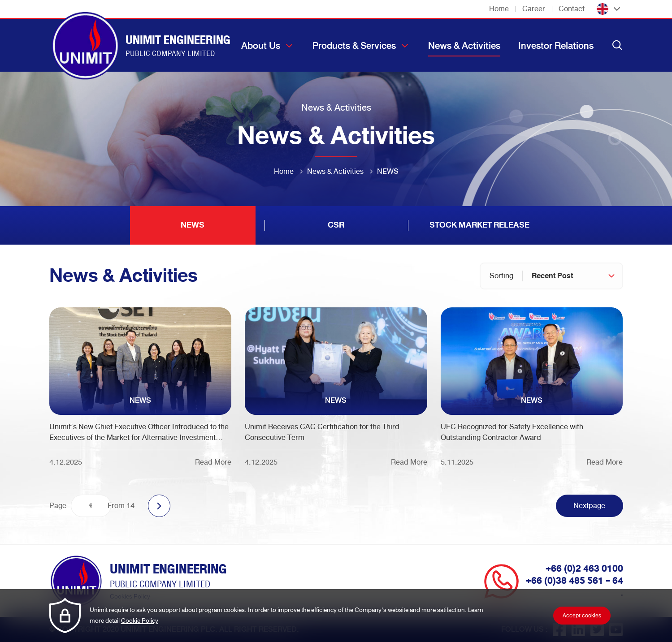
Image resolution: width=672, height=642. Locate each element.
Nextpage (589, 506)
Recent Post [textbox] (552, 276)
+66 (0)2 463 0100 (584, 569)
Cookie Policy (140, 621)
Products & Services (354, 46)
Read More (213, 462)
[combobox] (572, 276)
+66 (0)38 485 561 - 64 (574, 581)
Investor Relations (556, 46)
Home (499, 9)
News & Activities (464, 46)
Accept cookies (582, 616)
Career (534, 9)
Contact (572, 9)
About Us (261, 46)
